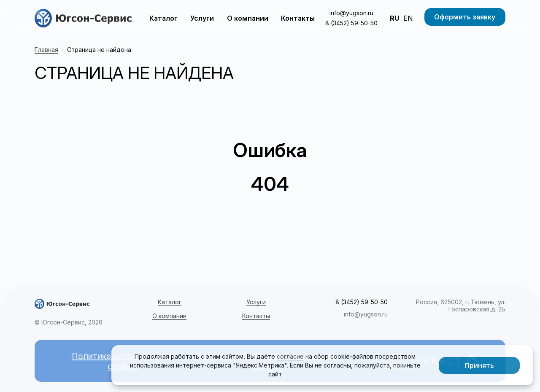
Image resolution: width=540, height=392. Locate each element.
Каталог (163, 18)
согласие (290, 356)
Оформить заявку (465, 17)
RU (394, 18)
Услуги (202, 18)
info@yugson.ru (351, 13)
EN (408, 18)
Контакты (298, 18)
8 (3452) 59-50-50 (351, 23)
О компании (248, 18)
